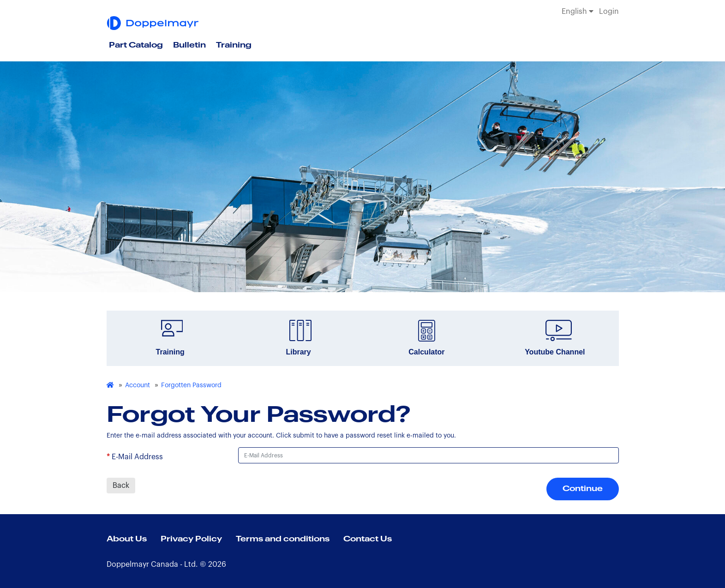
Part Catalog (136, 45)
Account (138, 385)
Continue (583, 489)
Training (234, 45)
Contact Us (368, 539)
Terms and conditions (283, 539)
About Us (127, 539)
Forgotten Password (191, 385)
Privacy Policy (191, 539)
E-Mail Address (137, 457)
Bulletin (189, 45)
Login (609, 12)
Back (121, 486)
